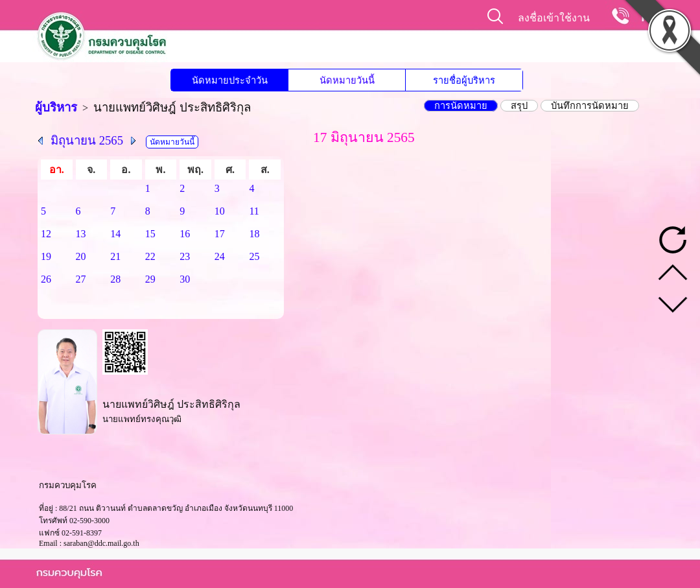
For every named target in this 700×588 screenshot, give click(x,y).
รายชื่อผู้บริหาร (464, 80)
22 (150, 256)
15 (150, 234)
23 (185, 256)
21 (115, 256)
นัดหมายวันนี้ (347, 80)
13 (81, 234)
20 (81, 256)
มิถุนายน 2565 (87, 140)
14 (115, 234)
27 (81, 279)
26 (46, 279)
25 (254, 256)
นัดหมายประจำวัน (230, 80)
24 (220, 256)
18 (254, 234)
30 (185, 279)
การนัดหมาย (461, 106)
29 (150, 279)
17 (220, 234)
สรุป (519, 106)
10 (220, 211)
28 (115, 279)
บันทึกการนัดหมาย (590, 106)
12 (46, 234)
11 (254, 211)
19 (46, 256)
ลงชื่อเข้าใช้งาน (554, 18)
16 (185, 234)
